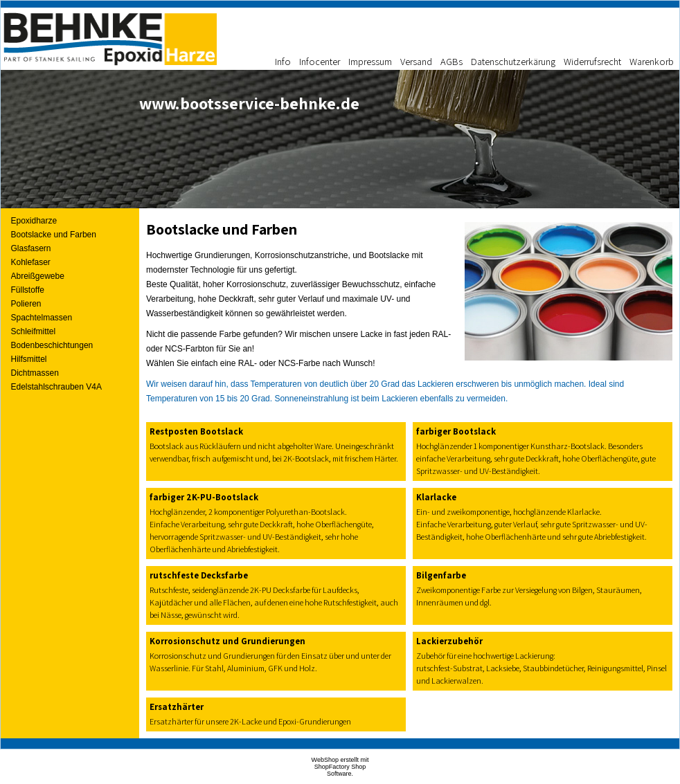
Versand (416, 61)
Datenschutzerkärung (513, 61)
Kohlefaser (31, 262)
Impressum (370, 61)
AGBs (451, 61)
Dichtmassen (35, 373)
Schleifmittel (34, 331)
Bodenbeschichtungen (52, 345)
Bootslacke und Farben (54, 235)
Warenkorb (652, 61)
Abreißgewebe (38, 276)
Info (283, 61)
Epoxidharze (34, 221)
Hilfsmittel (29, 359)
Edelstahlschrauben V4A (56, 387)
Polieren (26, 304)
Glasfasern (31, 248)
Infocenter (320, 61)
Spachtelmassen (42, 318)
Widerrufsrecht (592, 61)
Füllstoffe (28, 290)
